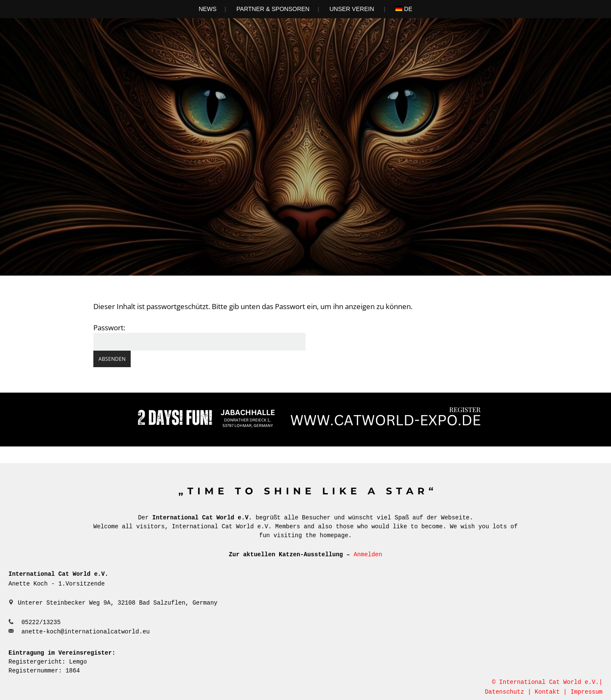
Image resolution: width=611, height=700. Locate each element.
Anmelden (368, 554)
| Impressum (583, 691)
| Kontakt (544, 691)
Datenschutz (504, 691)
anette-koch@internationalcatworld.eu (85, 631)
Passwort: (199, 337)
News (207, 9)
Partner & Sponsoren (273, 9)
